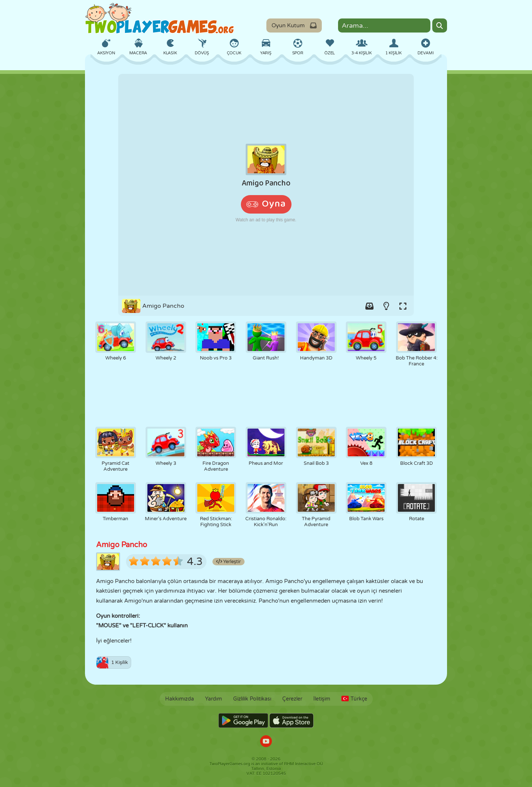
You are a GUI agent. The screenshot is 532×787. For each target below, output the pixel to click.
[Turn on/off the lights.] (386, 306)
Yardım (214, 699)
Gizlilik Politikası (252, 699)
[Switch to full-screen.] (403, 306)
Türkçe (354, 699)
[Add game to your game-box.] (369, 306)
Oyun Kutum (294, 25)
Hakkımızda (180, 699)
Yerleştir (229, 562)
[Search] (440, 25)
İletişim (322, 699)
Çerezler (292, 699)
